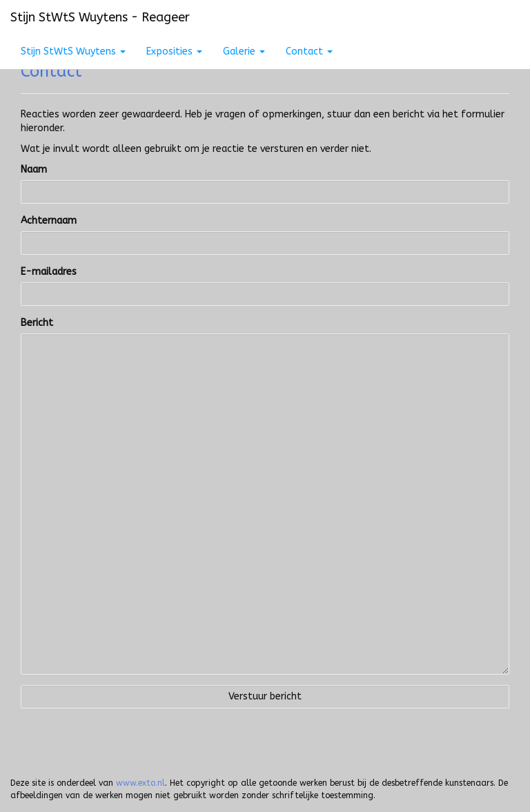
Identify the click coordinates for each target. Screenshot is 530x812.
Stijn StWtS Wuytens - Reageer (100, 17)
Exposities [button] (174, 51)
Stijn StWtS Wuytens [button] (73, 51)
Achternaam (49, 221)
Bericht (37, 323)
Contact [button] (309, 51)
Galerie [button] (244, 51)
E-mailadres (49, 272)
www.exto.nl (140, 783)
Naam (34, 170)
